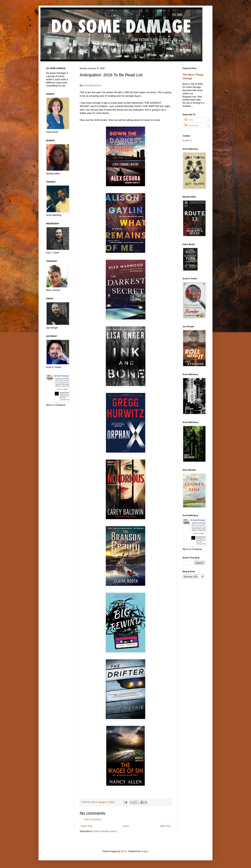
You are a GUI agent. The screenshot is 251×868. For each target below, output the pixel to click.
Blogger (144, 851)
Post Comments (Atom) (105, 831)
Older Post (165, 826)
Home (126, 826)
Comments (191, 126)
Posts (189, 120)
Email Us (187, 140)
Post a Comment (93, 820)
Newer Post (86, 826)
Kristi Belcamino (92, 85)
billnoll (124, 851)
